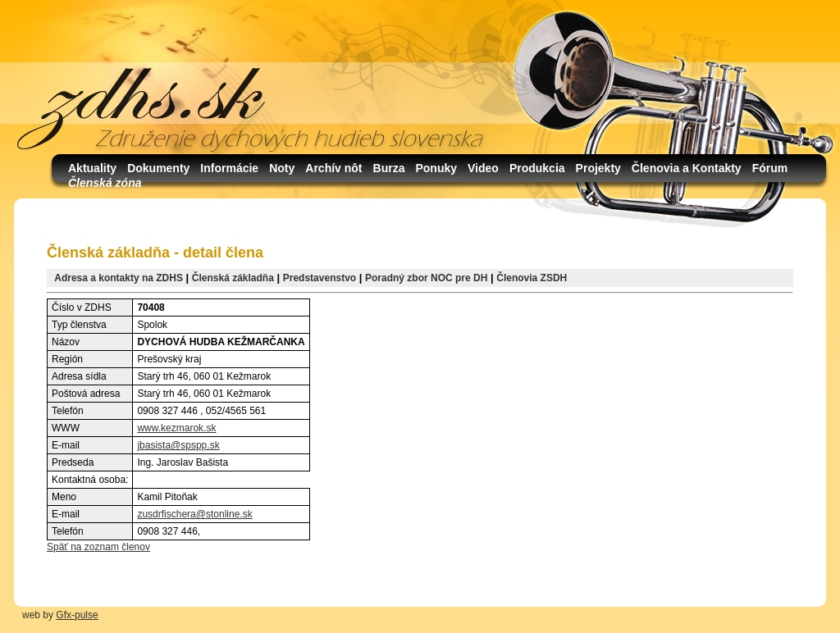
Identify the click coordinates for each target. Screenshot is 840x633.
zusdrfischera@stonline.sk (194, 514)
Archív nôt (333, 168)
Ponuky (436, 168)
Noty (282, 168)
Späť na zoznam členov (98, 547)
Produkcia (537, 168)
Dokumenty (158, 168)
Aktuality (92, 168)
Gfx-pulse (77, 615)
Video (483, 168)
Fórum (770, 168)
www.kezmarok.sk (176, 428)
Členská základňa (233, 278)
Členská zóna (105, 183)
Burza (389, 168)
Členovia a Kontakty (687, 168)
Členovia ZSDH (532, 278)
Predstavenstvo (320, 278)
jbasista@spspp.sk (178, 445)
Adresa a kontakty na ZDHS (119, 278)
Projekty (598, 168)
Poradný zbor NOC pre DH (426, 278)
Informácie (229, 168)
